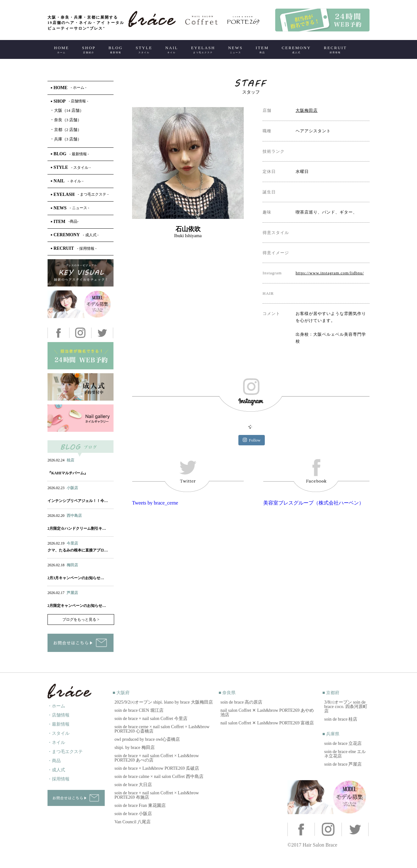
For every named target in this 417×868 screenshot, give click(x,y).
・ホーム (56, 706)
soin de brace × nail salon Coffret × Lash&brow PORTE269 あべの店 (157, 758)
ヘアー (53, 466)
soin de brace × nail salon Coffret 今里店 (151, 719)
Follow (252, 440)
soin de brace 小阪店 (133, 814)
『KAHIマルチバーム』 (68, 473)
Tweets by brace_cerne (155, 503)
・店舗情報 (58, 715)
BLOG (116, 50)
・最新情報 (58, 724)
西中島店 (74, 516)
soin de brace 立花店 (343, 743)
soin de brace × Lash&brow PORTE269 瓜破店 (157, 768)
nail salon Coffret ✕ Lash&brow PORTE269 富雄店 (267, 723)
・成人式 (56, 770)
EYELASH (203, 50)
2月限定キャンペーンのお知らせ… (77, 606)
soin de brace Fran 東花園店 (140, 805)
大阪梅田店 (307, 110)
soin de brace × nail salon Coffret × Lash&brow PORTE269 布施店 (157, 795)
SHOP (89, 50)
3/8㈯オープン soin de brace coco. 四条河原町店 (346, 707)
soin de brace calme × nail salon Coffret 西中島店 (159, 777)
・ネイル (56, 742)
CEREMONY (296, 50)
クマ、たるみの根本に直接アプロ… (78, 550)
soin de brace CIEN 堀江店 (139, 710)
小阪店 (72, 488)
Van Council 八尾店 (133, 822)
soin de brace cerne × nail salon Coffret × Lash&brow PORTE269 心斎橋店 (162, 729)
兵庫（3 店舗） (66, 139)
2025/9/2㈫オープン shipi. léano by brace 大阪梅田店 (164, 702)
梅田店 (72, 565)
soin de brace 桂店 (341, 719)
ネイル (67, 522)
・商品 (54, 761)
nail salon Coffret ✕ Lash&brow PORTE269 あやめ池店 (267, 713)
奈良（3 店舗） (66, 120)
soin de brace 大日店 (133, 785)
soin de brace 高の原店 (241, 702)
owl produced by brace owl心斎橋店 (147, 739)
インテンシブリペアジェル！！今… (78, 501)
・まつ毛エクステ (65, 752)
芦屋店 (72, 593)
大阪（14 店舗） (67, 110)
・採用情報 (58, 779)
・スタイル (58, 733)
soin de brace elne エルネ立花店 (345, 754)
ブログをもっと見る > (81, 620)
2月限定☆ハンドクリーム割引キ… (77, 528)
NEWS (235, 50)
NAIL (172, 50)
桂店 (70, 460)
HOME (62, 50)
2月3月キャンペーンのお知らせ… (76, 578)
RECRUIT (335, 50)
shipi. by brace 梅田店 (135, 748)
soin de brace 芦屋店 (343, 764)
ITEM (262, 50)
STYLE (144, 50)
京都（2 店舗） (66, 130)
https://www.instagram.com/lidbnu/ (330, 273)
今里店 (72, 543)
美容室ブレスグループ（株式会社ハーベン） (314, 503)
